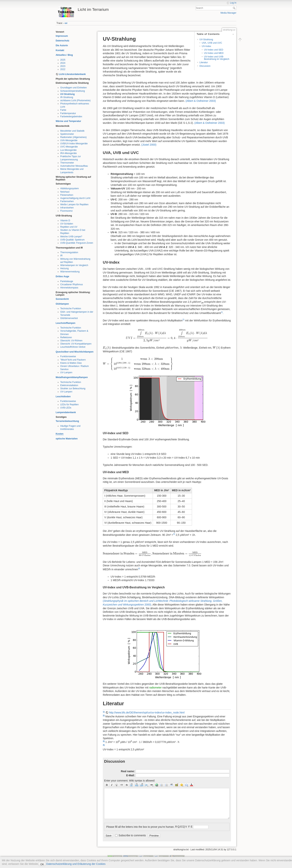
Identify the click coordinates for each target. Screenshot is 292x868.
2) (183, 320)
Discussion (205, 66)
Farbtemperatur (68, 113)
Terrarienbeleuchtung (67, 421)
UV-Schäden (67, 224)
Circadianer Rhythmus (72, 284)
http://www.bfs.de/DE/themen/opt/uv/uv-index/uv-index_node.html (147, 713)
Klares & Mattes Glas (71, 363)
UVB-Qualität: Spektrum (73, 240)
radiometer (155, 688)
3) (174, 534)
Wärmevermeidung (70, 272)
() (201, 101)
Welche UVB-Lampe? (71, 237)
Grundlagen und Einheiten (74, 88)
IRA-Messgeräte (69, 153)
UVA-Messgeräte (69, 140)
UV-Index (206, 46)
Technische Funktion (71, 309)
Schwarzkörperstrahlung (73, 91)
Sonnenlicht (62, 299)
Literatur (204, 62)
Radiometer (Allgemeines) (74, 137)
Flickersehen (67, 195)
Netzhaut (65, 192)
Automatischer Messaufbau (74, 166)
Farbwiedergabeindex (71, 117)
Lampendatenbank (66, 412)
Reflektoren (66, 337)
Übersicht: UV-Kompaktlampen (76, 344)
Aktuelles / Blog (64, 55)
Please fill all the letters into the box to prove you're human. (140, 827)
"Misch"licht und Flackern (73, 360)
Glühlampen (62, 304)
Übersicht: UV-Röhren (71, 341)
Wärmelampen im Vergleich (74, 265)
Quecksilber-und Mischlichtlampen (75, 352)
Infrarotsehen (67, 208)
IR (61, 256)
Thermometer (67, 163)
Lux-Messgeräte (69, 150)
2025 (63, 60)
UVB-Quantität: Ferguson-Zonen (77, 243)
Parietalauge (67, 281)
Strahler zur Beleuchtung (73, 389)
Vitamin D (65, 221)
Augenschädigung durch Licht (75, 198)
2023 (63, 66)
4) (139, 568)
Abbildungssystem (70, 188)
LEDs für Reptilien (70, 405)
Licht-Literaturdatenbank (72, 74)
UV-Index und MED (214, 53)
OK (42, 864)
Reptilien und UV (69, 227)
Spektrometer (67, 134)
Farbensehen (67, 201)
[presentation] (167, 335)
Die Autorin (62, 45)
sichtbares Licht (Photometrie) (76, 100)
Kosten (60, 434)
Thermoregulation (69, 252)
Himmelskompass (69, 288)
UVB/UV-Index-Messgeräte (74, 144)
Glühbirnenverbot (69, 318)
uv (66, 23)
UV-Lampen (66, 372)
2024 (63, 63)
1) (222, 312)
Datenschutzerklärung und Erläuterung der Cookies (75, 864)
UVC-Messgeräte (69, 147)
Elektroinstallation (69, 385)
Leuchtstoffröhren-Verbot (73, 347)
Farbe (63, 110)
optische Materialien (67, 439)
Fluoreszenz (67, 211)
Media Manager (228, 13)
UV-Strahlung (68, 94)
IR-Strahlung (67, 97)
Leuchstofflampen (66, 323)
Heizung (65, 268)
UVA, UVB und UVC (212, 43)
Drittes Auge (62, 276)
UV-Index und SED (214, 50)
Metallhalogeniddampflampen (72, 377)
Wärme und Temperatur (68, 121)
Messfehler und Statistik (72, 131)
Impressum (62, 36)
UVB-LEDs (66, 408)
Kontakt (60, 50)
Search (235, 8)
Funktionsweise (68, 356)
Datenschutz (62, 41)
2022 (63, 69)
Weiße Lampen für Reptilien (74, 205)
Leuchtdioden (63, 397)
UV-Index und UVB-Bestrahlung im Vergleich (217, 58)
